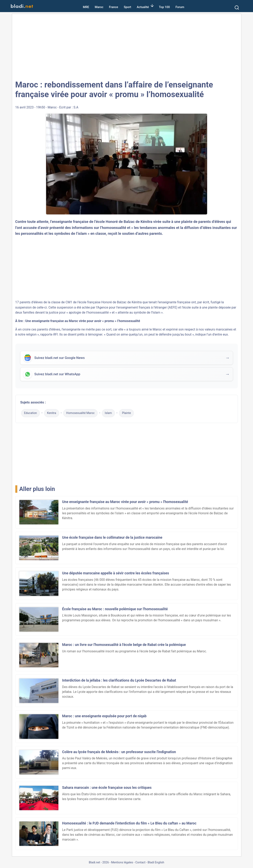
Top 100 (164, 7)
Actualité (143, 7)
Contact (140, 864)
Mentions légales (122, 864)
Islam (108, 414)
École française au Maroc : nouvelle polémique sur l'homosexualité (115, 610)
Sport (128, 7)
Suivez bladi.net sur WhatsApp (58, 375)
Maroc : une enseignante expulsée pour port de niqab (104, 717)
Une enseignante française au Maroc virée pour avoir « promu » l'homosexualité (125, 503)
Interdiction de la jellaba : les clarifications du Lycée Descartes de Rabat (119, 682)
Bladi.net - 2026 (99, 864)
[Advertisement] (127, 46)
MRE (86, 7)
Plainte (126, 414)
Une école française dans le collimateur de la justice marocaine (112, 539)
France (114, 7)
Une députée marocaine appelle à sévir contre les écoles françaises (116, 574)
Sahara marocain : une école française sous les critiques (107, 789)
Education (31, 414)
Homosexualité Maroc (80, 414)
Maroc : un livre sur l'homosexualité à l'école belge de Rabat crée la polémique (124, 646)
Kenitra (52, 414)
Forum (180, 7)
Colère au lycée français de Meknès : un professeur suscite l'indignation (119, 753)
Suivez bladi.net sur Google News (60, 358)
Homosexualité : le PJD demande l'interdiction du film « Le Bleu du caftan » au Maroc (129, 824)
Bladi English (156, 864)
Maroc (99, 7)
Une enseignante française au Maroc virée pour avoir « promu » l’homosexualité (83, 321)
